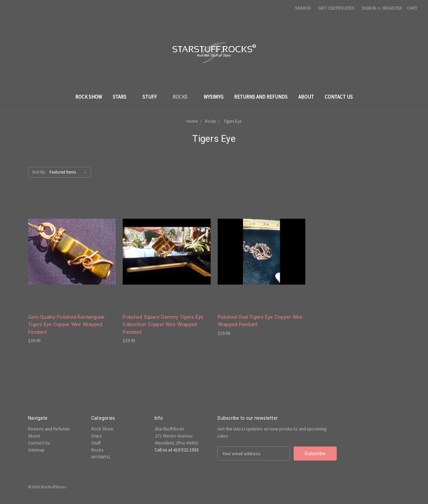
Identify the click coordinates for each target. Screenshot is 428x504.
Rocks (183, 97)
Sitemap (36, 450)
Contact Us (339, 97)
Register (392, 8)
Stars (122, 97)
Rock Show (89, 97)
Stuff (152, 97)
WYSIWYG (213, 97)
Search (303, 8)
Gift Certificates (336, 8)
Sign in (369, 8)
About (306, 97)
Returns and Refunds (261, 97)
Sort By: (39, 172)
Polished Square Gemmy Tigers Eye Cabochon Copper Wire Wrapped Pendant (163, 325)
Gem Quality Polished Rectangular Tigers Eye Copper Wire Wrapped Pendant (66, 325)
